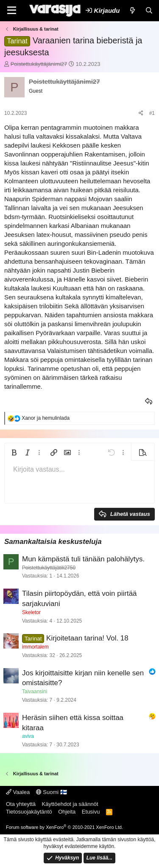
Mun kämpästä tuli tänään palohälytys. (83, 559)
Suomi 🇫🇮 (52, 792)
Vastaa (149, 401)
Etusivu (91, 812)
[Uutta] (132, 10)
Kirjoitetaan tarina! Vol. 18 (87, 638)
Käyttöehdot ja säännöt (70, 804)
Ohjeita (67, 812)
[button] (14, 452)
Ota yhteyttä (21, 804)
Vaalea (18, 792)
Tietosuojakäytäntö (29, 812)
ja (46, 418)
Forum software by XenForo (64, 827)
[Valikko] (12, 11)
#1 (152, 113)
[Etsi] (149, 10)
